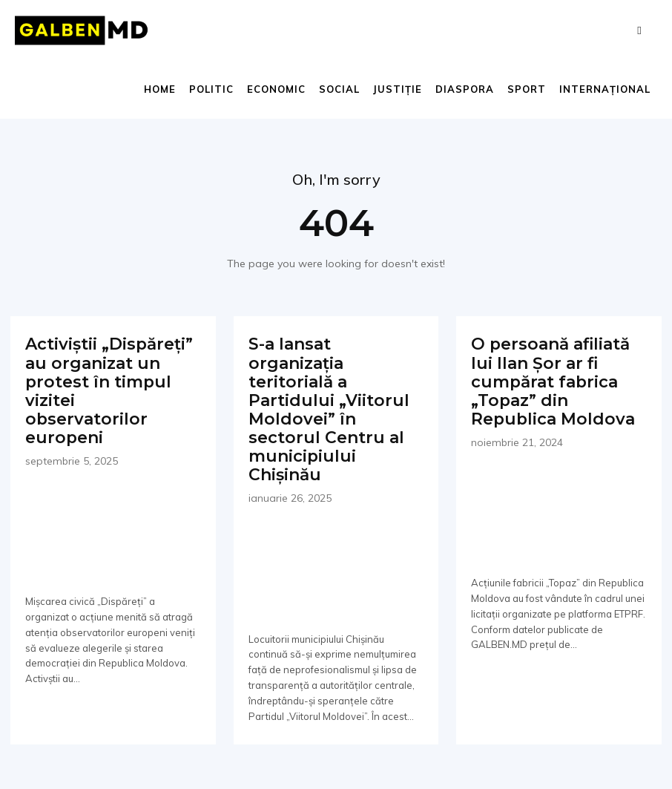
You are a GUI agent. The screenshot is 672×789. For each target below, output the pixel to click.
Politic (211, 89)
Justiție (398, 89)
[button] (639, 30)
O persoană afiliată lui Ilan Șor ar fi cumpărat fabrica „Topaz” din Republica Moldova (557, 377)
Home (160, 89)
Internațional (605, 89)
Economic (276, 89)
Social (339, 89)
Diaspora (465, 89)
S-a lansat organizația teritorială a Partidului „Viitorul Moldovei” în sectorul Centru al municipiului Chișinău (335, 377)
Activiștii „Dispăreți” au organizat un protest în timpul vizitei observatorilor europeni (106, 377)
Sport (527, 89)
